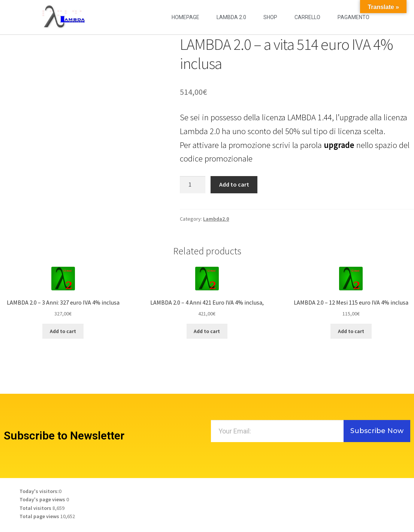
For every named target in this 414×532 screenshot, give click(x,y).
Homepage (185, 17)
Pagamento (353, 17)
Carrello (307, 17)
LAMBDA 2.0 (231, 17)
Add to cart (234, 184)
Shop (270, 17)
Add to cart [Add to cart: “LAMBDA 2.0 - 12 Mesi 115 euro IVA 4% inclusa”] (351, 331)
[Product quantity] (193, 185)
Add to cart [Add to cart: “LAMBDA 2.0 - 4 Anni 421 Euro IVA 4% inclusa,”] (207, 331)
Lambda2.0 (216, 219)
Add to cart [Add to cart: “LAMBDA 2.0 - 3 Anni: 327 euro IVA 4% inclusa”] (63, 331)
